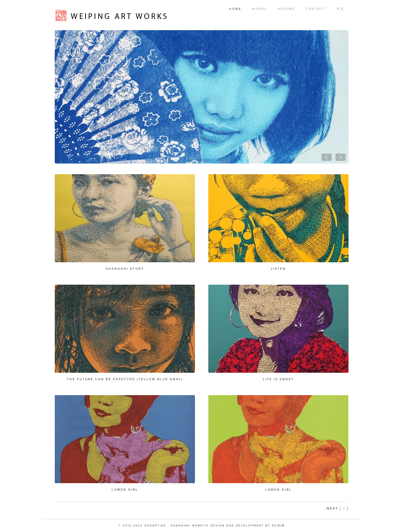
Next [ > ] (338, 509)
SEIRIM (278, 526)
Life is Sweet (278, 379)
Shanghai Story (125, 269)
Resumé (286, 9)
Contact (316, 9)
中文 (341, 9)
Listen (278, 269)
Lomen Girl (125, 490)
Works (260, 9)
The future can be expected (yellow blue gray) (125, 379)
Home (235, 9)
